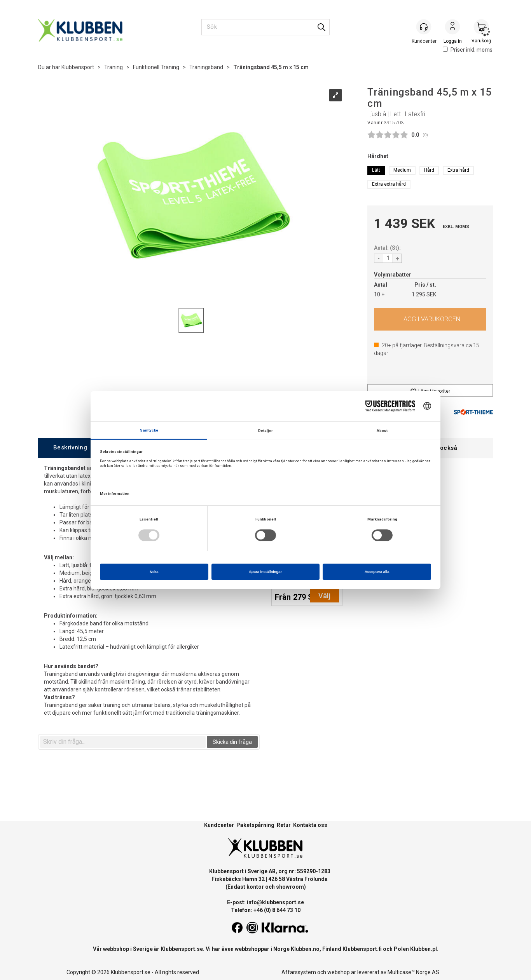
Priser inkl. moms (468, 50)
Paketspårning (255, 825)
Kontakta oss (310, 825)
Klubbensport (78, 67)
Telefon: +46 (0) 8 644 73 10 (266, 910)
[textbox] (123, 742)
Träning (114, 67)
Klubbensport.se (182, 949)
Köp (430, 319)
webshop (339, 972)
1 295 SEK (424, 294)
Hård (429, 170)
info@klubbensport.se (275, 902)
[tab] (70, 448)
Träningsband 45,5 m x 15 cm (271, 67)
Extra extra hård (389, 184)
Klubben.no (305, 949)
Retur (284, 825)
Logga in (452, 28)
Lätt (376, 170)
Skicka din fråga (232, 742)
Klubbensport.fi (362, 949)
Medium (402, 170)
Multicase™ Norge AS (413, 972)
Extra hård (458, 170)
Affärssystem (299, 972)
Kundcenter (219, 825)
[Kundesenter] (424, 27)
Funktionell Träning (156, 67)
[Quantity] (388, 258)
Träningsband (206, 67)
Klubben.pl (424, 949)
